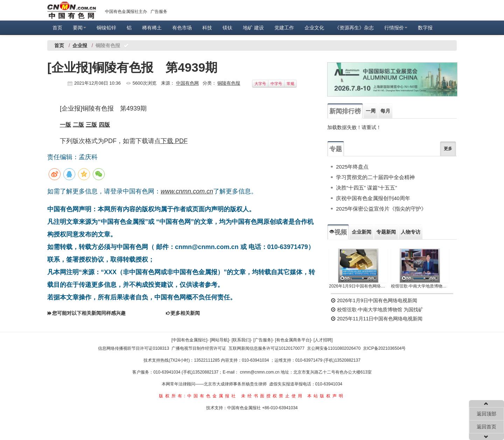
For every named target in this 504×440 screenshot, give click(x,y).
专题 (336, 149)
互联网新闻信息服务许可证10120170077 (267, 348)
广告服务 (159, 12)
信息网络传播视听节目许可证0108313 (134, 348)
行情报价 (396, 28)
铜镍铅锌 (106, 28)
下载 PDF (174, 141)
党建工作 (284, 28)
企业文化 (314, 28)
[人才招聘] (323, 340)
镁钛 (227, 28)
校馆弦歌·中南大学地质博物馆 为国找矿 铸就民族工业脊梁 (420, 286)
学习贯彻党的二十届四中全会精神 (375, 177)
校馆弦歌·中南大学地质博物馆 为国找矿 (377, 310)
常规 (290, 84)
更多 (448, 149)
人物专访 (411, 232)
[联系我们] (241, 340)
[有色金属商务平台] (293, 340)
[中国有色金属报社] (190, 340)
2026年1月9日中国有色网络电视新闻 (358, 286)
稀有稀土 (152, 28)
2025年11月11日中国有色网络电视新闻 (377, 319)
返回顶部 (486, 414)
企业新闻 (362, 232)
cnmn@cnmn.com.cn (260, 372)
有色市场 (182, 28)
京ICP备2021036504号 (384, 348)
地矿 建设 (253, 28)
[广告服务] (263, 340)
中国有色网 (187, 83)
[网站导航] (220, 340)
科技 (207, 28)
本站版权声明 (326, 396)
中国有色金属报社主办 (126, 12)
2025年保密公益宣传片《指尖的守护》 (381, 209)
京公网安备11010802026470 (334, 348)
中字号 (276, 84)
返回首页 (486, 427)
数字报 (425, 28)
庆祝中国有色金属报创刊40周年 (373, 198)
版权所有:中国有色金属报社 (198, 396)
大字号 (260, 84)
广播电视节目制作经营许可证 (199, 348)
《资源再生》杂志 (354, 28)
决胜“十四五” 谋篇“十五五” (366, 188)
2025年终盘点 (352, 167)
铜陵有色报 (229, 83)
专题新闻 (386, 232)
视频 (338, 232)
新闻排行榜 (345, 111)
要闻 (79, 28)
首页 (57, 28)
